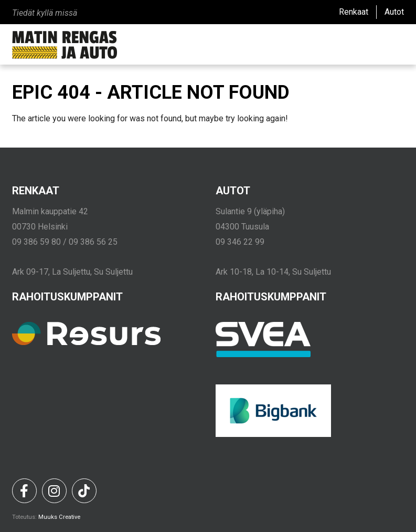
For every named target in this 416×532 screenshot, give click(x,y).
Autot (394, 12)
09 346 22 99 (240, 242)
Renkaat (354, 12)
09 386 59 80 (36, 242)
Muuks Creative (59, 517)
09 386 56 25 (93, 242)
